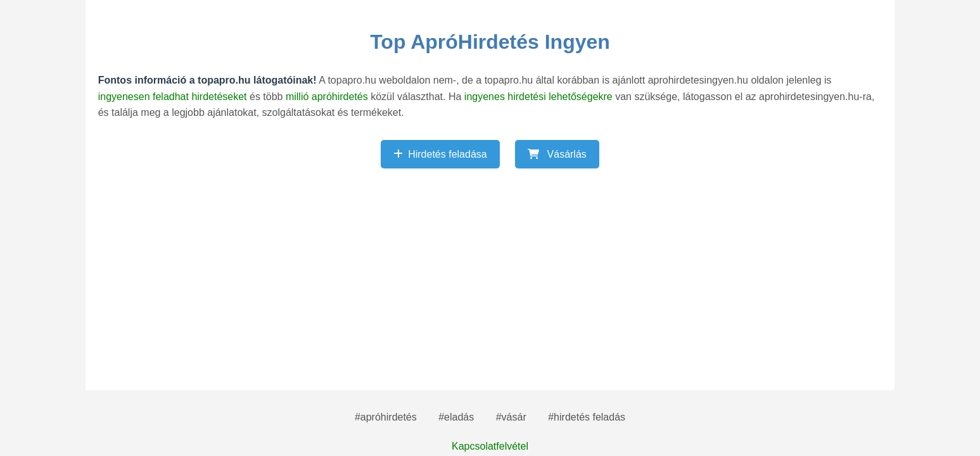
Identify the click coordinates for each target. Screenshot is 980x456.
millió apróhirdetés (328, 97)
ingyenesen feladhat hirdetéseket (174, 97)
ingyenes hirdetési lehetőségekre (540, 97)
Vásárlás (557, 154)
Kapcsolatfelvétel (490, 446)
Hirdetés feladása (440, 154)
